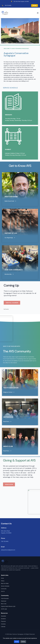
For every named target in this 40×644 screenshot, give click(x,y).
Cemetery (3, 624)
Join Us (3, 591)
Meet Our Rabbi (11, 197)
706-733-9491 (8, 5)
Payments (3, 621)
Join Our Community (14, 270)
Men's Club (8, 446)
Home (2, 578)
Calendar (3, 627)
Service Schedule (5, 586)
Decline (23, 642)
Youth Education (11, 388)
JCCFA (4, 609)
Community (4, 589)
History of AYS (11, 233)
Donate (35, 5)
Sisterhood (8, 417)
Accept (17, 642)
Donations (3, 619)
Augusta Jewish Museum (8, 606)
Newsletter (4, 616)
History (3, 581)
